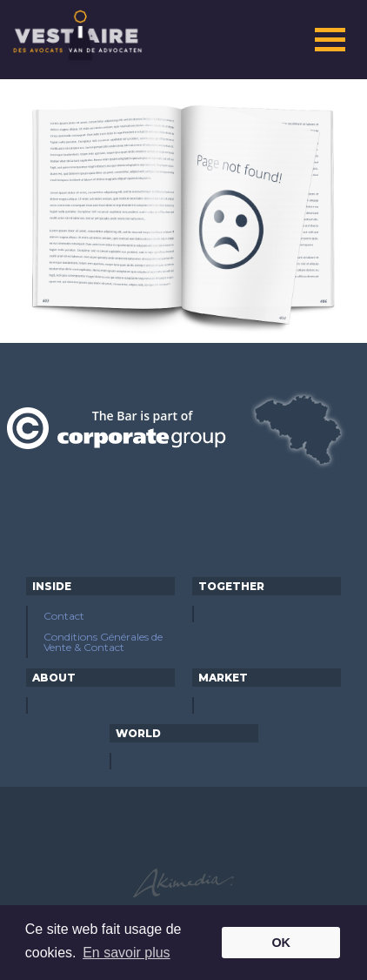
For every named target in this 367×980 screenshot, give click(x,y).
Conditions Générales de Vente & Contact (103, 642)
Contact (64, 616)
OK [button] (281, 943)
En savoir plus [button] (127, 953)
